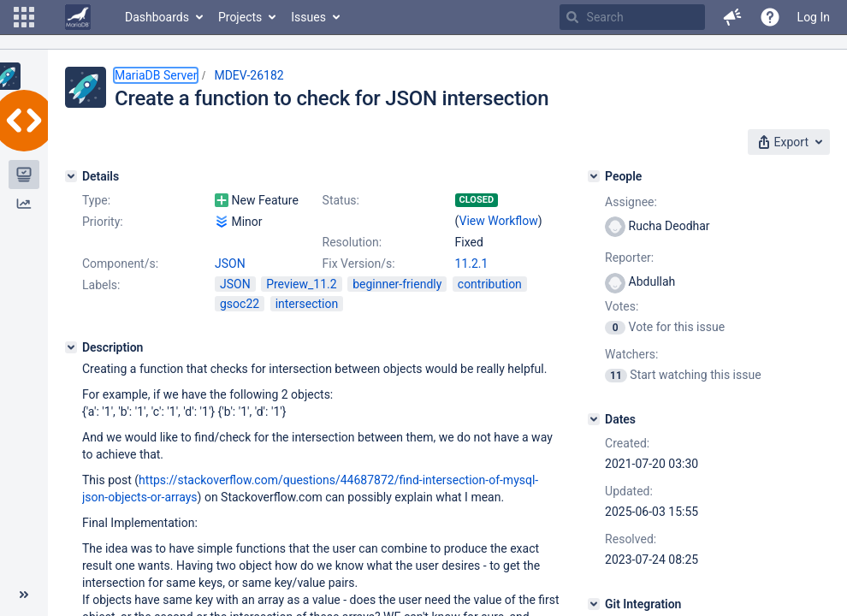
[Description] (71, 347)
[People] (594, 176)
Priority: (103, 222)
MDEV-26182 (249, 75)
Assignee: (631, 202)
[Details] (71, 176)
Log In (814, 17)
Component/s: (120, 264)
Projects (240, 17)
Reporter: (629, 258)
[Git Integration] (594, 604)
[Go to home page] (78, 17)
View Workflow (499, 221)
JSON (230, 264)
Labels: (101, 285)
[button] (24, 17)
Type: (96, 200)
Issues (308, 17)
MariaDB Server (156, 75)
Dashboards (157, 17)
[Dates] (594, 419)
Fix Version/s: (359, 264)
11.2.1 (472, 264)
